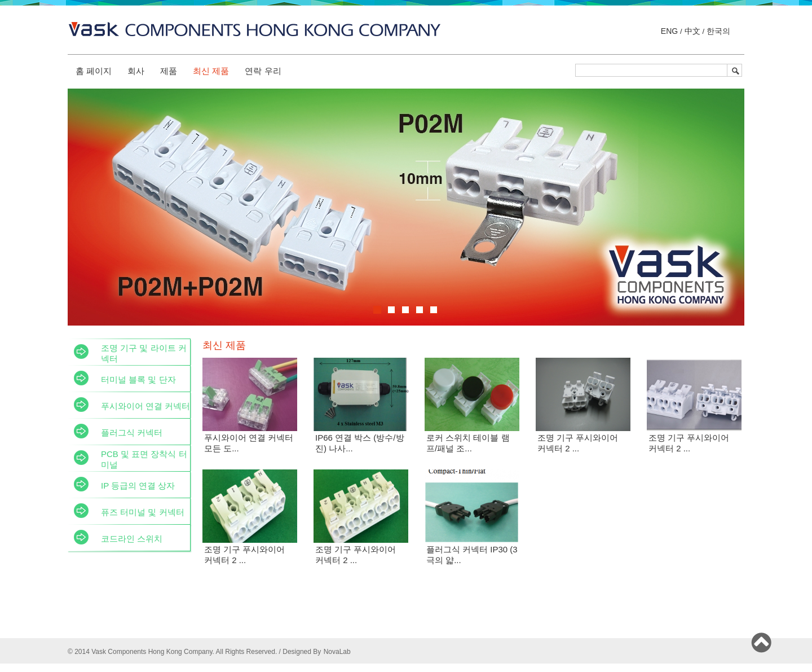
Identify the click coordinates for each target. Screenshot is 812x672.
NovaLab (337, 652)
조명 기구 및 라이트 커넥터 (144, 353)
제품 (169, 71)
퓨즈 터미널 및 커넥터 (143, 512)
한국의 (717, 31)
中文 (692, 31)
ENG (670, 31)
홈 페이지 (94, 71)
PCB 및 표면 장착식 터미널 (144, 459)
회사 (136, 71)
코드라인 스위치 (132, 539)
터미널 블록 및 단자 (138, 379)
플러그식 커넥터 (132, 432)
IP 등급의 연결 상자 (138, 486)
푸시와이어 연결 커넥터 (145, 406)
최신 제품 (211, 71)
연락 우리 (263, 71)
